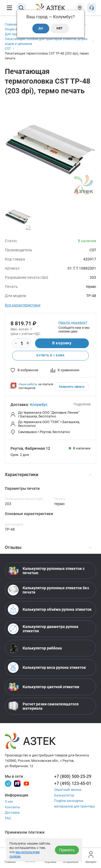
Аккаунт (91, 857)
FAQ (8, 818)
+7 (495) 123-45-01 (73, 783)
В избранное (24, 370)
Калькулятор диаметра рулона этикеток (43, 629)
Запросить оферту (72, 387)
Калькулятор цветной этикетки (43, 687)
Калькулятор (64, 795)
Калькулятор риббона (35, 648)
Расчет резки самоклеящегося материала (43, 706)
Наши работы (28, 384)
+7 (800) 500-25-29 (73, 776)
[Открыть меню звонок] (92, 8)
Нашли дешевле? (73, 322)
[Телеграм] (8, 783)
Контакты (12, 807)
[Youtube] (26, 783)
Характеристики (48, 475)
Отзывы (48, 547)
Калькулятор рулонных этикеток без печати (48, 590)
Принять (67, 850)
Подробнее (82, 404)
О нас (9, 802)
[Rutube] (17, 783)
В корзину (62, 343)
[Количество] (22, 344)
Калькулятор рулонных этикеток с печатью (46, 571)
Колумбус (39, 405)
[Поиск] (21, 8)
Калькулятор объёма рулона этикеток (50, 609)
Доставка (12, 813)
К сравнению (65, 370)
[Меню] (9, 8)
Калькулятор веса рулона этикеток (47, 667)
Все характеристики (23, 305)
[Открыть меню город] (80, 8)
